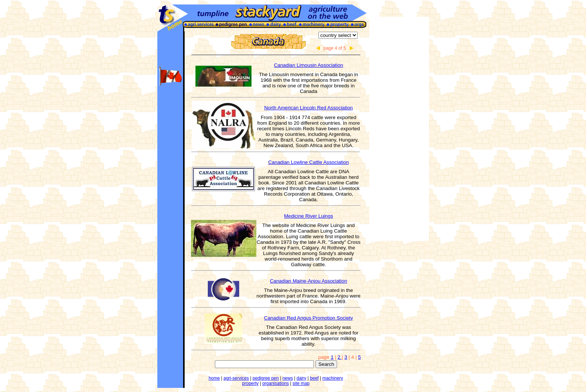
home (214, 378)
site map (301, 383)
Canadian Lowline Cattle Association (309, 162)
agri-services (236, 378)
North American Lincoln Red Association (309, 108)
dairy (301, 378)
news (288, 378)
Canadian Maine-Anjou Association (309, 281)
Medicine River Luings (309, 216)
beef (314, 378)
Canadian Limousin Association (309, 65)
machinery (332, 378)
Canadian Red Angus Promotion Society (309, 318)
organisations (276, 383)
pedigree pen (266, 378)
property (250, 383)
